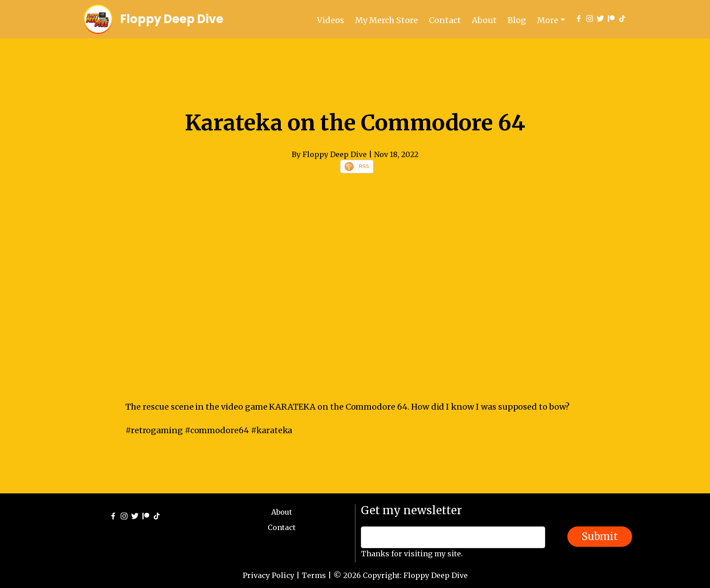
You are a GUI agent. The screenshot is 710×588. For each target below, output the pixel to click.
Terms (314, 575)
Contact (445, 20)
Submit (600, 536)
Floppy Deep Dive (172, 19)
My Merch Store (386, 20)
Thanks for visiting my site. (412, 554)
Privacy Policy (269, 575)
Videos (331, 20)
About (484, 20)
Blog (517, 20)
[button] (551, 20)
